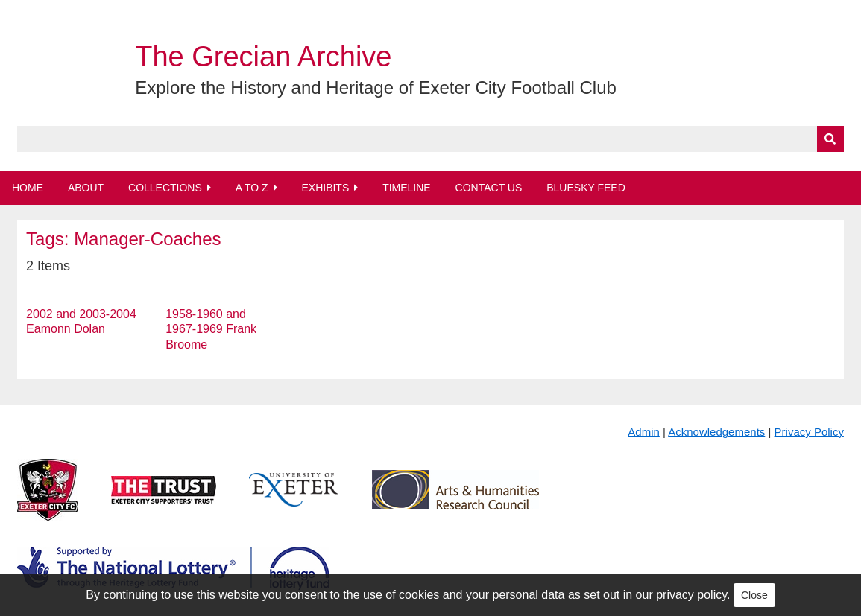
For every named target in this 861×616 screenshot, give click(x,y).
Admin (644, 432)
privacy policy (691, 595)
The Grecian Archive (263, 57)
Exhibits (325, 188)
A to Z (252, 188)
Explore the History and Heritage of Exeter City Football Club (376, 88)
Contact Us (489, 188)
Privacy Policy (809, 432)
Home (28, 188)
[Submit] (830, 139)
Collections (165, 188)
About (86, 188)
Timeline (407, 188)
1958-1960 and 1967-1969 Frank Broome (211, 330)
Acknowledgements (716, 432)
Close (754, 595)
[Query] (430, 139)
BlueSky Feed (586, 188)
